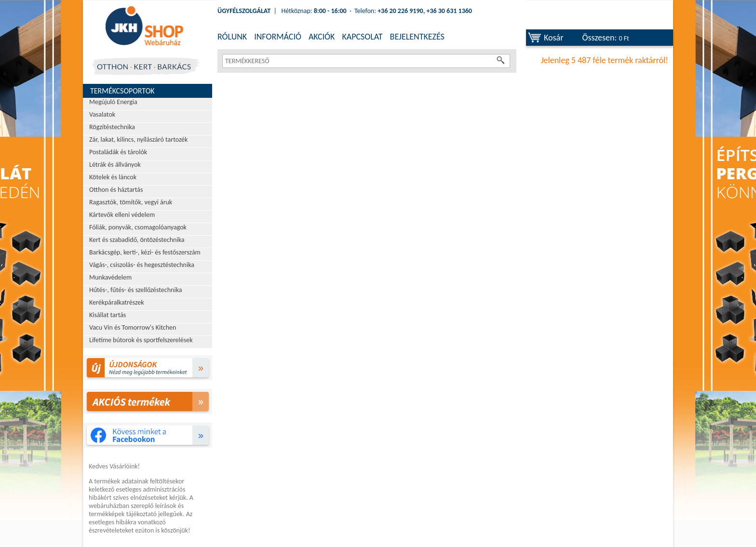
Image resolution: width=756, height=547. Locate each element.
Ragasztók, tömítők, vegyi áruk (131, 202)
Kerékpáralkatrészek (117, 302)
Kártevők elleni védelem (122, 215)
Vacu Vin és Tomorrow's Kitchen (133, 327)
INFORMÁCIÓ (278, 37)
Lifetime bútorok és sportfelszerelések (141, 340)
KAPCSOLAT (362, 37)
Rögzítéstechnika (112, 127)
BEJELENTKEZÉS (417, 37)
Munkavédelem (110, 277)
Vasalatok (102, 114)
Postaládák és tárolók (118, 152)
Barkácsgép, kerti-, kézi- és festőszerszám (145, 252)
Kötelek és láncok (113, 177)
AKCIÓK (322, 37)
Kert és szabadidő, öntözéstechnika (137, 240)
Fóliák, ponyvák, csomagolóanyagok (138, 227)
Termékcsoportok (122, 91)
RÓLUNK (232, 37)
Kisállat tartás (108, 315)
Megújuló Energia (113, 102)
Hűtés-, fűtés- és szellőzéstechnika (136, 290)
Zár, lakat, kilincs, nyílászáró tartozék (138, 140)
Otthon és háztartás (116, 190)
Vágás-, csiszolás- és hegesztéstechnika (142, 265)
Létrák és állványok (115, 165)
